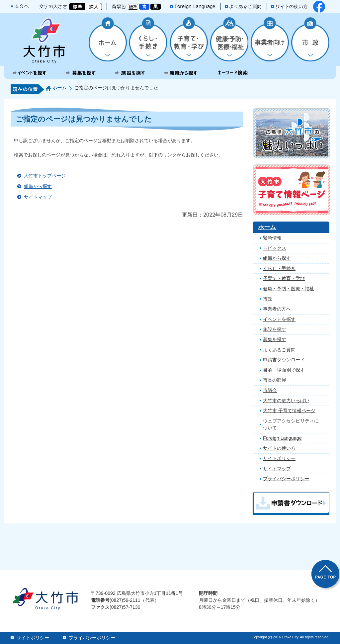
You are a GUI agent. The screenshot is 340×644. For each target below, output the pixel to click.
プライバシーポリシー (286, 479)
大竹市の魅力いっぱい (286, 401)
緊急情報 (272, 238)
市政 (268, 299)
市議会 (270, 390)
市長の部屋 (275, 380)
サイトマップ (38, 197)
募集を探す (275, 339)
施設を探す (275, 329)
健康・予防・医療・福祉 (289, 289)
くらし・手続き (279, 268)
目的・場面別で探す (284, 370)
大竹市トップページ (45, 176)
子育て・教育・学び (284, 278)
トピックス (275, 248)
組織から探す (38, 186)
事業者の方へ (277, 309)
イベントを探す (279, 319)
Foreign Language (282, 438)
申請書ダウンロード (284, 360)
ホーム (59, 88)
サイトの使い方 (279, 448)
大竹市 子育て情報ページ (289, 411)
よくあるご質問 (279, 350)
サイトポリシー (279, 458)
